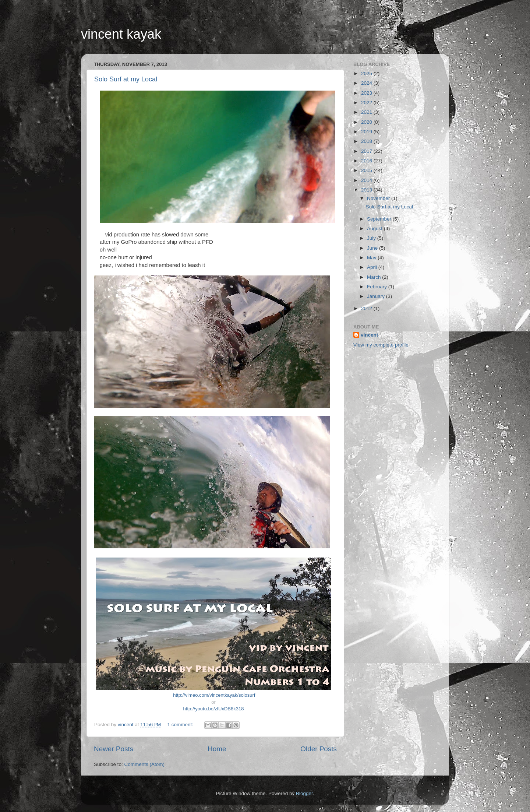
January (377, 296)
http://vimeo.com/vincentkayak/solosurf (214, 695)
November (379, 198)
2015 (367, 170)
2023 (367, 93)
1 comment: (181, 725)
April (373, 267)
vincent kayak (121, 34)
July (372, 238)
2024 (367, 83)
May (372, 258)
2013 (367, 190)
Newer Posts (114, 749)
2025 (367, 73)
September (380, 219)
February (378, 287)
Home (217, 749)
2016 (367, 161)
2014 (367, 180)
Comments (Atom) (145, 764)
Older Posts (319, 749)
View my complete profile (381, 345)
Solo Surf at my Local (126, 79)
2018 (367, 141)
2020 (367, 122)
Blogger (304, 793)
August (375, 229)
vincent (369, 335)
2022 (367, 103)
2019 (367, 132)
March (374, 277)
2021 (367, 112)
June (373, 248)
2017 (367, 151)
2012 (367, 308)
